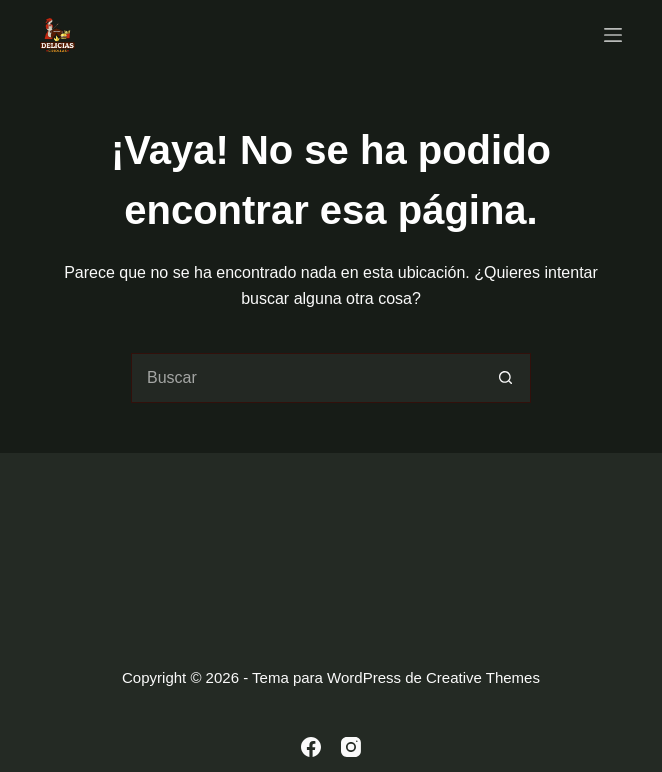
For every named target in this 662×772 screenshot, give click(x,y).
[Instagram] (351, 747)
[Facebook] (311, 747)
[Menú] (613, 35)
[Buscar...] (306, 378)
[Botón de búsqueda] (506, 378)
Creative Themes (483, 677)
